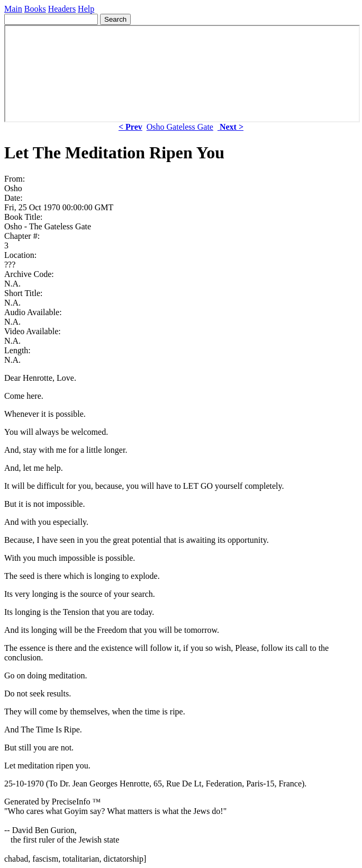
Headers (62, 9)
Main (13, 9)
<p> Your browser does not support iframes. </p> (182, 74)
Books (35, 9)
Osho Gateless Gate (180, 127)
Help (86, 9)
